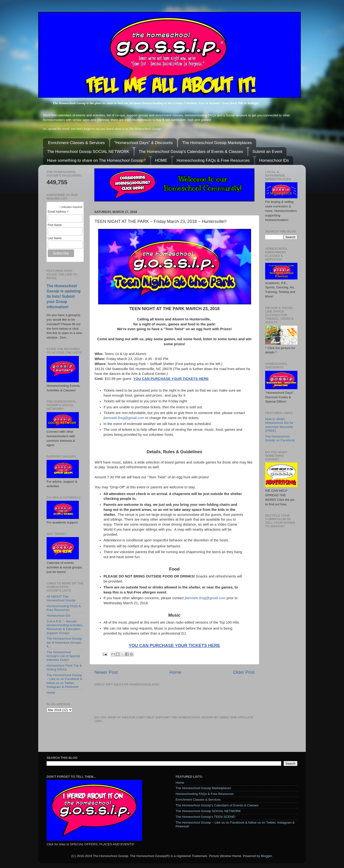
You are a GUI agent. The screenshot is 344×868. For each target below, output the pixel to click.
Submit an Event (267, 152)
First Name (55, 225)
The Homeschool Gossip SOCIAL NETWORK (88, 152)
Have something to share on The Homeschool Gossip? (96, 160)
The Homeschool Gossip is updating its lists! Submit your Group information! (64, 296)
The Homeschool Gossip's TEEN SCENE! (206, 817)
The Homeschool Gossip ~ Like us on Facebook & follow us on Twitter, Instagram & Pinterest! (64, 681)
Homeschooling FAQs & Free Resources (213, 160)
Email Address (58, 212)
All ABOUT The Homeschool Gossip (61, 598)
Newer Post (106, 672)
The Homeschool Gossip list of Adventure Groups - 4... (65, 642)
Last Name (55, 238)
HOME (161, 160)
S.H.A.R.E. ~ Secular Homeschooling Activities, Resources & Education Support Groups (65, 627)
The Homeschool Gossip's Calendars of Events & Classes (191, 152)
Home (175, 672)
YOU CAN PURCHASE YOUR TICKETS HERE (171, 379)
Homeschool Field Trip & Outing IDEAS (64, 667)
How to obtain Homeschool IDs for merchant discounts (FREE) (279, 425)
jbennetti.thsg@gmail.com (124, 418)
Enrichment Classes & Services (76, 143)
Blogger (266, 856)
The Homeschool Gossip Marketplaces (217, 143)
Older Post (244, 672)
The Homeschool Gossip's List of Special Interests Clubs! (63, 656)
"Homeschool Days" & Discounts (143, 143)
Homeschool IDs (274, 160)
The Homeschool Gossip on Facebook (280, 438)
